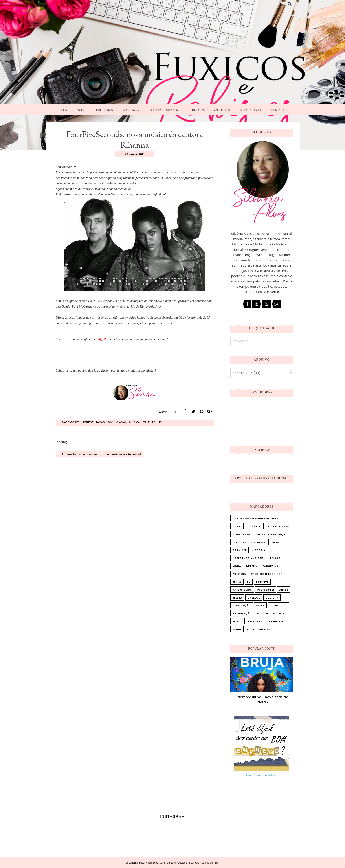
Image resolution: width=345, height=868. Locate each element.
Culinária (253, 526)
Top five (262, 582)
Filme (276, 542)
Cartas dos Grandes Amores (255, 518)
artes (284, 590)
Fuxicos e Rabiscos (148, 863)
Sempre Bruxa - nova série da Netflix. (263, 700)
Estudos (239, 542)
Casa (236, 526)
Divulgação (117, 422)
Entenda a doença (271, 534)
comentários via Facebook (121, 454)
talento (149, 422)
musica (135, 422)
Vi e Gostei (266, 590)
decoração (242, 606)
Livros (275, 558)
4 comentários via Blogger (77, 454)
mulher (262, 614)
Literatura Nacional (249, 558)
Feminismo (259, 542)
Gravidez (239, 550)
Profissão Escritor (267, 574)
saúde (237, 629)
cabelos (254, 598)
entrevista (278, 606)
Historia (259, 550)
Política (239, 574)
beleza (237, 598)
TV (160, 422)
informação (242, 614)
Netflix (252, 566)
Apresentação (94, 422)
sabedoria (275, 621)
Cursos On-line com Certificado (262, 775)
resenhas (255, 621)
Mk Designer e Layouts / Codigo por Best (197, 863)
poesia (238, 621)
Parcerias (270, 566)
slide (250, 629)
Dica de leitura (277, 526)
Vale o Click (242, 590)
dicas (260, 606)
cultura (272, 598)
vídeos (265, 629)
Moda (237, 566)
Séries (237, 582)
